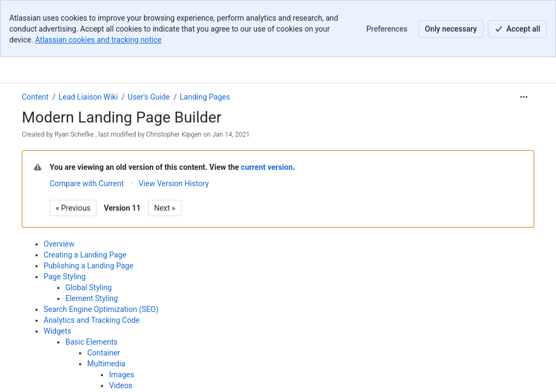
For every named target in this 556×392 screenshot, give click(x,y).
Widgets (58, 331)
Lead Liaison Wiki (88, 97)
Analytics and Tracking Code (92, 320)
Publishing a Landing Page (89, 266)
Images (122, 375)
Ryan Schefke (74, 134)
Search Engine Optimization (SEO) (101, 309)
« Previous (73, 208)
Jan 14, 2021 (231, 134)
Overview (59, 244)
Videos (121, 385)
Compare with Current (87, 183)
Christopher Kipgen (174, 134)
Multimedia (106, 364)
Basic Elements (92, 342)
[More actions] (524, 97)
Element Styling (92, 298)
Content (35, 97)
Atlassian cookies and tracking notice (98, 40)
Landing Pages (205, 97)
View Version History (174, 183)
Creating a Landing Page (85, 255)
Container (104, 353)
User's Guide (149, 97)
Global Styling (89, 287)
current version (267, 167)
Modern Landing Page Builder (122, 117)
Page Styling (65, 277)
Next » (165, 208)
